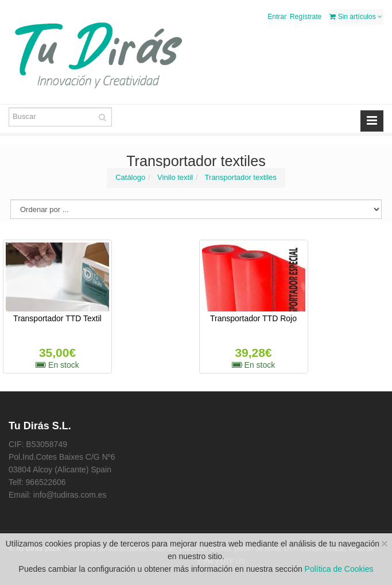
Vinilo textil (175, 177)
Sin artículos (356, 17)
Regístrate (306, 17)
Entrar (277, 17)
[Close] (385, 543)
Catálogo (130, 177)
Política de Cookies (339, 569)
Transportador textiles (241, 177)
